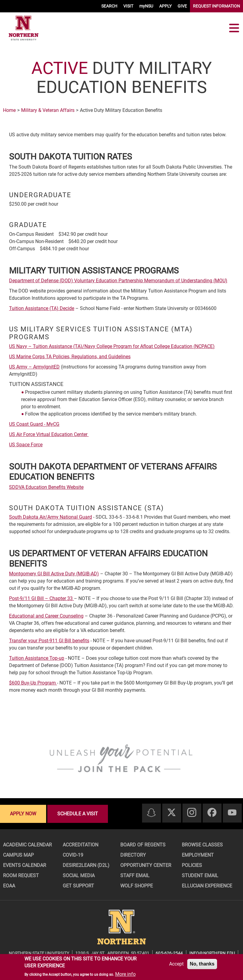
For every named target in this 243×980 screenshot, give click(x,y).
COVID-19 (73, 855)
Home (9, 110)
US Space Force (26, 445)
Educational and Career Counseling (46, 616)
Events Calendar (25, 865)
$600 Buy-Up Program (33, 683)
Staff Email (135, 876)
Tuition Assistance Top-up (37, 658)
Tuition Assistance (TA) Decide (42, 308)
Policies (192, 865)
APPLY (165, 6)
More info (125, 974)
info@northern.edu (212, 953)
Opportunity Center (146, 865)
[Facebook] (212, 813)
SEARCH (109, 6)
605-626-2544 (169, 953)
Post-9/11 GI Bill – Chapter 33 (41, 598)
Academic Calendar (27, 845)
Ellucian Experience (207, 886)
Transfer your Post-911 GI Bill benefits (49, 641)
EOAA (9, 886)
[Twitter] (172, 813)
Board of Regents (143, 845)
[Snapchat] (151, 813)
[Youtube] (232, 813)
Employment (198, 855)
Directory (133, 855)
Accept (176, 964)
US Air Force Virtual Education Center (49, 434)
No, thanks (202, 964)
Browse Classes (202, 845)
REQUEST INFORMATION (216, 6)
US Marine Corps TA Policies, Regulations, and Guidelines (70, 357)
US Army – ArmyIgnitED (34, 367)
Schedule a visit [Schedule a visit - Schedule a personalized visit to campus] (78, 814)
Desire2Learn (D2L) (86, 865)
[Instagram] (192, 813)
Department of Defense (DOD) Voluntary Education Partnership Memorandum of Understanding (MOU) (118, 281)
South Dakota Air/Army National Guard (50, 517)
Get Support (78, 886)
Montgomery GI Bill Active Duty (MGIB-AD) (54, 574)
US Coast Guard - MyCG (34, 424)
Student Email (200, 876)
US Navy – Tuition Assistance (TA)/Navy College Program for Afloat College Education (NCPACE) (112, 346)
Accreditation (80, 845)
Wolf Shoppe (137, 886)
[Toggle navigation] (234, 28)
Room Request (21, 876)
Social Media (79, 876)
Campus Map (18, 855)
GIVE (182, 6)
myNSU (146, 6)
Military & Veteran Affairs (48, 110)
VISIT (128, 6)
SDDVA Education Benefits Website (46, 487)
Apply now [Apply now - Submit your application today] (23, 814)
